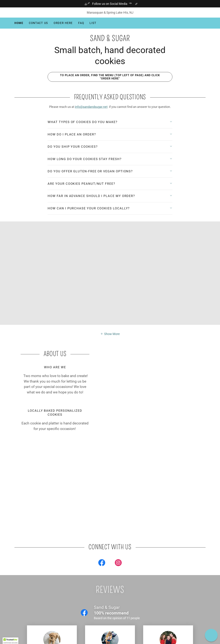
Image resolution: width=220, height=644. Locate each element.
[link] (110, 40)
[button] (110, 334)
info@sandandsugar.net (91, 107)
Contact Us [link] (38, 23)
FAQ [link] (81, 23)
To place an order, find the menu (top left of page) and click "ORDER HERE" (104, 77)
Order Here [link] (63, 23)
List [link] (93, 23)
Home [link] (19, 23)
